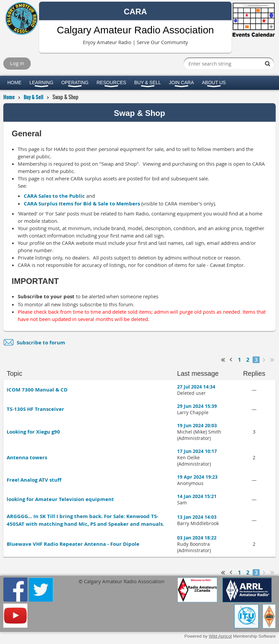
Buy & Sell (34, 97)
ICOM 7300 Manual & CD (37, 390)
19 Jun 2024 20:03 (197, 425)
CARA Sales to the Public (54, 196)
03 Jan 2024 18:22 (197, 538)
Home (9, 97)
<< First (223, 360)
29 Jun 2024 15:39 (197, 406)
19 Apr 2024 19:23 (197, 477)
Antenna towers (27, 457)
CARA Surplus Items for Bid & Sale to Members (82, 204)
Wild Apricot (220, 636)
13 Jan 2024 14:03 (197, 517)
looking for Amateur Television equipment (60, 499)
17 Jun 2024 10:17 (197, 451)
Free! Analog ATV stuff (34, 480)
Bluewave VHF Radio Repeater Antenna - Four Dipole (73, 544)
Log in (17, 63)
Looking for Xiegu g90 (33, 432)
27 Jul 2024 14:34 (196, 387)
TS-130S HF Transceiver (35, 409)
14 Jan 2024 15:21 (197, 496)
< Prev (231, 360)
